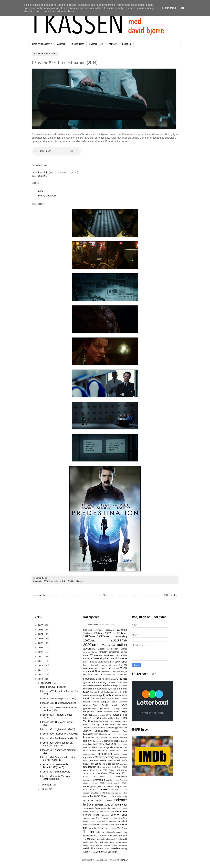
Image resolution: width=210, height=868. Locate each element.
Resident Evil (121, 790)
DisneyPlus (122, 675)
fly (126, 692)
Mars (112, 747)
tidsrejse (79, 581)
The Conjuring (110, 828)
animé (124, 652)
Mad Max (87, 747)
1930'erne (122, 630)
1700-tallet (87, 630)
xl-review (115, 848)
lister (90, 744)
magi (106, 747)
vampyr (112, 842)
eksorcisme (122, 682)
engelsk (100, 686)
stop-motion (102, 821)
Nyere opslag (39, 595)
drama (122, 678)
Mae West (98, 747)
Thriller (71, 581)
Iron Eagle (99, 721)
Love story (98, 744)
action (122, 645)
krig (85, 741)
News (110, 761)
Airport (101, 649)
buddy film (107, 665)
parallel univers (113, 780)
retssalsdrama (89, 793)
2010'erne (48, 581)
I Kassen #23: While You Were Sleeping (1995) (56, 778)
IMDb (41, 191)
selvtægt (99, 805)
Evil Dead (123, 686)
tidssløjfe (111, 832)
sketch (119, 808)
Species (105, 815)
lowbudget (111, 744)
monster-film (104, 754)
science (108, 800)
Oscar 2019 (95, 773)
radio (125, 786)
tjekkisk (119, 832)
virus (92, 845)
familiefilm (88, 689)
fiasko (86, 692)
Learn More (169, 8)
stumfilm (112, 821)
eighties (112, 682)
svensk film (88, 825)
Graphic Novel (109, 705)
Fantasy (97, 689)
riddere (111, 793)
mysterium (89, 757)
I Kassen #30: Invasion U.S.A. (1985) (59, 734)
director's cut (109, 675)
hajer (125, 709)
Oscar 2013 (122, 767)
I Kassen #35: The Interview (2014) (58, 703)
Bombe (86, 665)
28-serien (106, 645)
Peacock (123, 780)
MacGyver (123, 744)
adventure (89, 649)
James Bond (108, 724)
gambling (95, 702)
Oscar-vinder (121, 777)
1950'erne (99, 633)
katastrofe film (91, 734)
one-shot (112, 767)
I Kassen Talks (96, 44)
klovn (125, 734)
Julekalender (102, 731)
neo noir (94, 760)
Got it (183, 8)
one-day (124, 764)
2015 (41, 675)
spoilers (87, 818)
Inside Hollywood (115, 718)
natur (117, 757)
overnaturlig (99, 780)
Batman (86, 662)
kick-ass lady (105, 734)
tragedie (98, 836)
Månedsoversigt (104, 757)
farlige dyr (106, 689)
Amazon (103, 652)
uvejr (101, 842)
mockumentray (89, 754)
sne (125, 811)
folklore (86, 695)
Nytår (124, 761)
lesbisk (117, 741)
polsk (117, 783)
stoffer (92, 821)
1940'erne (88, 633)
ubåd (103, 839)
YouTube (92, 852)
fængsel (86, 702)
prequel (118, 786)
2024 (41, 634)
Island (112, 721)
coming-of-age (91, 668)
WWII (107, 849)
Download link (40, 172)
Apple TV (88, 655)
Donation (126, 44)
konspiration (101, 738)
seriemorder (121, 805)
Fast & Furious (119, 689)
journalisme (122, 728)
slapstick (111, 812)
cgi (125, 665)
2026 (41, 625)
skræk (92, 812)
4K (114, 645)
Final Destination (106, 692)
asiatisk (98, 655)
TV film (123, 836)
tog (125, 832)
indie (98, 718)
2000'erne (89, 641)
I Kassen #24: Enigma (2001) (55, 772)
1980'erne (89, 636)
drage (113, 679)
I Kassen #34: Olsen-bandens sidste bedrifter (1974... (59, 709)
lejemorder (109, 741)
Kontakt (113, 44)
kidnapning (117, 734)
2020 (41, 652)
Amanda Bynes (90, 652)
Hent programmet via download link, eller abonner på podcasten (56, 151)
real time (88, 790)
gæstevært (105, 709)
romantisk (100, 796)
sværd (97, 825)
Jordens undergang (107, 728)
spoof (94, 818)
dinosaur (98, 675)
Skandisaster (101, 808)
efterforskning (99, 682)
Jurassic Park (120, 731)
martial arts (121, 747)
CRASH (123, 668)
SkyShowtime (101, 812)
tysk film (96, 839)
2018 (41, 661)
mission (123, 750)
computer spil (105, 668)
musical (117, 754)
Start (105, 595)
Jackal (92, 725)
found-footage (96, 695)
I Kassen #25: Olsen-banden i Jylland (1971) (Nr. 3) (55, 766)
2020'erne (91, 645)
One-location (90, 767)
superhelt (122, 821)
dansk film (93, 671)
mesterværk (103, 751)
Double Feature (103, 679)
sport (100, 818)
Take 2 (118, 825)
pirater (86, 783)
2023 (41, 639)
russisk (118, 796)
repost (111, 790)
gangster (105, 702)
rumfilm (111, 796)
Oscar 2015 (102, 770)
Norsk (117, 760)
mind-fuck (114, 751)
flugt (122, 692)
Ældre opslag (171, 595)
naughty (124, 757)
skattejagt (112, 808)
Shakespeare (89, 808)
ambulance (114, 652)
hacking (116, 709)
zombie (100, 852)
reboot (96, 790)
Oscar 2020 (107, 773)
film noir (94, 692)
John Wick (122, 725)
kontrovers (113, 738)
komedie (88, 737)
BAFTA (119, 655)
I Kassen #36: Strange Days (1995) (58, 699)
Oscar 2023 (106, 777)
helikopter (108, 712)
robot (91, 796)
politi (102, 783)
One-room (102, 767)
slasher (119, 811)
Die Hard (88, 675)
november (46, 785)
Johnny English (90, 728)
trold (104, 836)
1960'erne (110, 633)
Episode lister (77, 44)
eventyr (115, 685)
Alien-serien (113, 649)
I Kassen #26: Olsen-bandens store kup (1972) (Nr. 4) (58, 759)
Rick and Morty (102, 793)
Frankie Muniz (121, 695)
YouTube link (39, 176)
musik (124, 754)
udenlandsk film (112, 839)
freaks (98, 699)
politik (110, 783)
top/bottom (88, 836)
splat (124, 815)
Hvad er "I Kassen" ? (42, 44)
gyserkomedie (90, 709)
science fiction (61, 581)
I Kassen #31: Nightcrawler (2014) (58, 729)
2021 (41, 648)
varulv (119, 842)
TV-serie (87, 839)
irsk (107, 721)
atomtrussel (109, 655)
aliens (124, 649)
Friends (124, 699)
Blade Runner (104, 662)
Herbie (117, 712)
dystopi (86, 682)
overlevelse (88, 780)
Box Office (95, 665)
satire (99, 800)
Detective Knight (119, 672)
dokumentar (89, 679)
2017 (41, 665)
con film (115, 668)
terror (101, 828)
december (46, 683)
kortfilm (123, 738)
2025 (41, 630)
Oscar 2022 (90, 777)
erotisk (107, 685)
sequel (109, 805)
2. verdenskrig (119, 636)
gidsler (114, 702)
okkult (86, 764)
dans (85, 672)
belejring (94, 662)
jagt (98, 725)
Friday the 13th (111, 699)
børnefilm (118, 665)
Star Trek (118, 818)
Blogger (123, 860)
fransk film (89, 699)
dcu (101, 672)
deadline (107, 672)
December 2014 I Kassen (53, 687)
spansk (97, 815)
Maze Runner (90, 751)
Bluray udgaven (47, 196)
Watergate (123, 845)
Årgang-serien (111, 852)
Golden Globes (91, 705)
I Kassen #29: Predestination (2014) (58, 738)
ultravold (123, 839)
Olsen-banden (112, 764)
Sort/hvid (87, 815)
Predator (110, 786)
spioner (115, 815)
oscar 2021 (121, 773)
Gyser (123, 705)
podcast (94, 783)
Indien (104, 718)
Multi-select (91, 625)
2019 (41, 657)
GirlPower (123, 702)
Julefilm (87, 731)
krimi (90, 741)
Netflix (103, 760)
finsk (117, 692)
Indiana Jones (89, 718)
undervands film (91, 842)
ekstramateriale (89, 686)
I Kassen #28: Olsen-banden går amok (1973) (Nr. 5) (57, 744)
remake (104, 789)
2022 (41, 643)
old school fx (98, 764)
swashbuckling (108, 825)
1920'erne (110, 630)
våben (114, 845)
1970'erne (122, 633)
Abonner (61, 44)
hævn (108, 715)
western (100, 849)
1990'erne (103, 636)
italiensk (118, 721)
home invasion (99, 715)
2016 (41, 670)
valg (106, 842)
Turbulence (112, 836)
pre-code (101, 786)
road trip (118, 793)
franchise (109, 695)
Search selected (108, 625)
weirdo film (89, 848)
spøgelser (108, 818)
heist (100, 711)
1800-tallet (99, 630)
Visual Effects (103, 845)
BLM (112, 662)
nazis (85, 761)
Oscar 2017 (114, 770)
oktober (45, 789)
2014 (41, 679)
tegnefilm (93, 828)
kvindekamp (98, 741)
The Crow (122, 828)
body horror (121, 662)
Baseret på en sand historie (110, 658)
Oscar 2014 (89, 770)
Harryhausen (89, 712)
